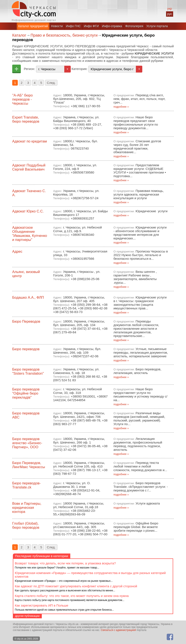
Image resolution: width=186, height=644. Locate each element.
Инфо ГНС (73, 26)
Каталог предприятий (33, 26)
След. (51, 83)
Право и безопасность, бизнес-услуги (64, 35)
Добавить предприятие (16, 69)
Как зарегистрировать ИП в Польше (42, 605)
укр (169, 8)
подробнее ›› (121, 107)
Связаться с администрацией (118, 630)
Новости (57, 26)
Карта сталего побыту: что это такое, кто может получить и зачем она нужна (72, 596)
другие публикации (27, 616)
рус (170, 14)
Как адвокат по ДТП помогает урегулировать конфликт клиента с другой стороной (76, 586)
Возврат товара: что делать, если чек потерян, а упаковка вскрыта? (65, 563)
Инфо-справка (112, 26)
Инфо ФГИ (91, 26)
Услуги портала (157, 26)
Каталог (19, 35)
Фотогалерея (134, 26)
